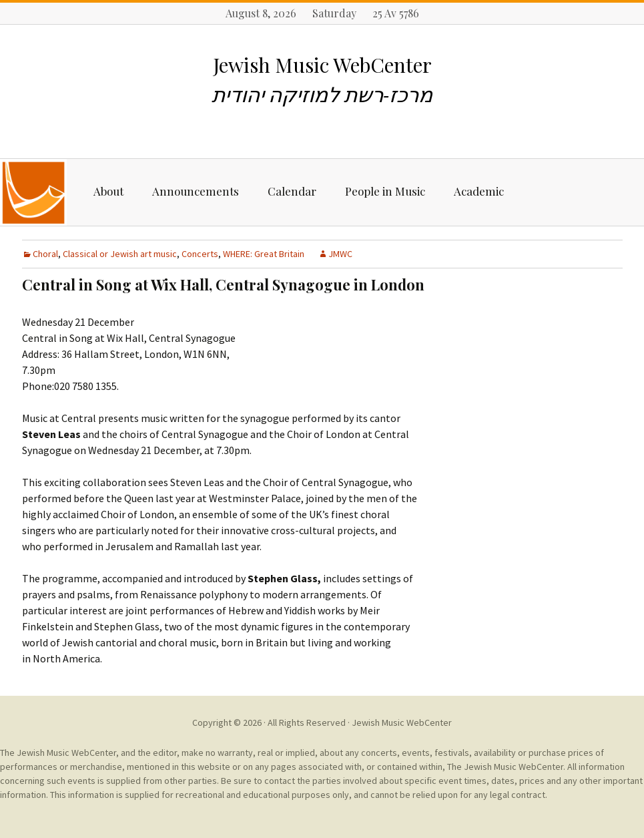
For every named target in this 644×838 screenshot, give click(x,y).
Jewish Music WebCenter (402, 722)
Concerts (200, 254)
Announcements (196, 191)
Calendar (292, 191)
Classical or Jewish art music (120, 254)
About (108, 191)
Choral (45, 254)
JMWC (340, 254)
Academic (479, 191)
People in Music (385, 191)
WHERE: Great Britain (264, 254)
